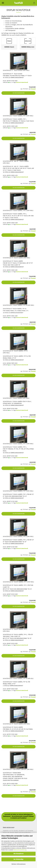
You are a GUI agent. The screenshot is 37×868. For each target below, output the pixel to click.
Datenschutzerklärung (20, 850)
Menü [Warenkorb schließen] (3, 3)
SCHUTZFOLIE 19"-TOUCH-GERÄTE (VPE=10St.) (16, 724)
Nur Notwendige (18, 859)
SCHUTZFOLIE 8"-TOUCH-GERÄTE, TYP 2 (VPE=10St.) (18, 537)
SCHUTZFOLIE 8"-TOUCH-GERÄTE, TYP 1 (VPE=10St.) (18, 491)
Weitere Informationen (19, 864)
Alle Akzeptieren (18, 854)
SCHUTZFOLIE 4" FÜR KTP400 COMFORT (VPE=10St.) (18, 769)
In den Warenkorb (19, 93)
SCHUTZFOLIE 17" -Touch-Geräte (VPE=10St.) (16, 70)
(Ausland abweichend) (22, 82)
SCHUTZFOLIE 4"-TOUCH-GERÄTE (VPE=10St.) (16, 398)
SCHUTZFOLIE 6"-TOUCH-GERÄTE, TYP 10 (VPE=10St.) (18, 305)
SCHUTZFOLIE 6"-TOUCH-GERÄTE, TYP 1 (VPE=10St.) (18, 116)
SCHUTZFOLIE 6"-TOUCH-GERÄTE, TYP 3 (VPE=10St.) (18, 444)
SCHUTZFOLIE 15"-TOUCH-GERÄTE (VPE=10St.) (16, 258)
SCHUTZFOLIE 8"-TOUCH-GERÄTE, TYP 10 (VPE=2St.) (18, 679)
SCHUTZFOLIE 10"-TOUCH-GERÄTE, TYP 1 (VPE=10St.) (18, 582)
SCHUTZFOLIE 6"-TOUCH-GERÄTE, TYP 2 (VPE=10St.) (18, 211)
